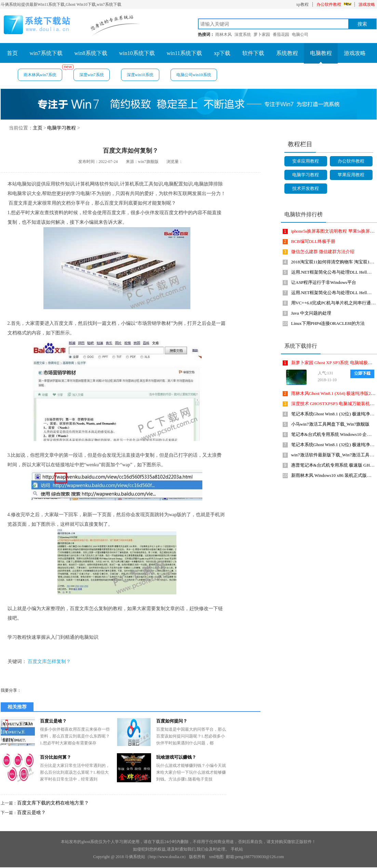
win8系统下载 (91, 53)
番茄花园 (281, 35)
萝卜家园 (262, 35)
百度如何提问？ (172, 721)
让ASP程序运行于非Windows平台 (324, 282)
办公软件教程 (329, 4)
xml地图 (216, 857)
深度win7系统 (92, 75)
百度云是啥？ (53, 721)
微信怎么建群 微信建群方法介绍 (323, 252)
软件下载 (253, 53)
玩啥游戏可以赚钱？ (176, 757)
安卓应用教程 (306, 161)
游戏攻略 (367, 4)
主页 (38, 128)
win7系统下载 (46, 53)
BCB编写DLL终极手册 (313, 241)
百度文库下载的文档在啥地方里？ (53, 803)
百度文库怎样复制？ (49, 662)
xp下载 (222, 53)
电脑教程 (321, 53)
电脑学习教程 (62, 128)
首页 (12, 53)
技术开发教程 (306, 188)
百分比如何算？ (56, 757)
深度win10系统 (140, 75)
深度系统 (243, 35)
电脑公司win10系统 (194, 75)
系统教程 (287, 53)
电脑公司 (300, 35)
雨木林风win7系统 (43, 73)
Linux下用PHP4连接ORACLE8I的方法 (328, 323)
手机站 (237, 849)
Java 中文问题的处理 (311, 313)
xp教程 (302, 4)
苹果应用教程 (351, 175)
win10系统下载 (137, 53)
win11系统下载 (184, 53)
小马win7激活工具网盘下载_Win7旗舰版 (331, 424)
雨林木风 (224, 35)
